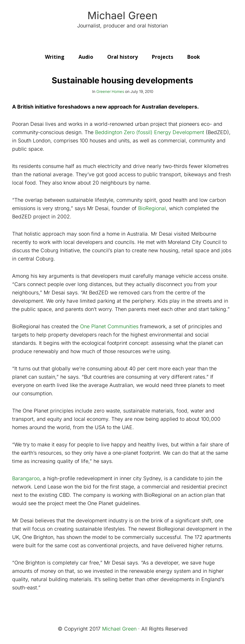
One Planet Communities (109, 326)
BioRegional (152, 208)
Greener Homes (110, 91)
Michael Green (122, 16)
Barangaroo (26, 478)
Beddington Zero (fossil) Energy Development (149, 132)
